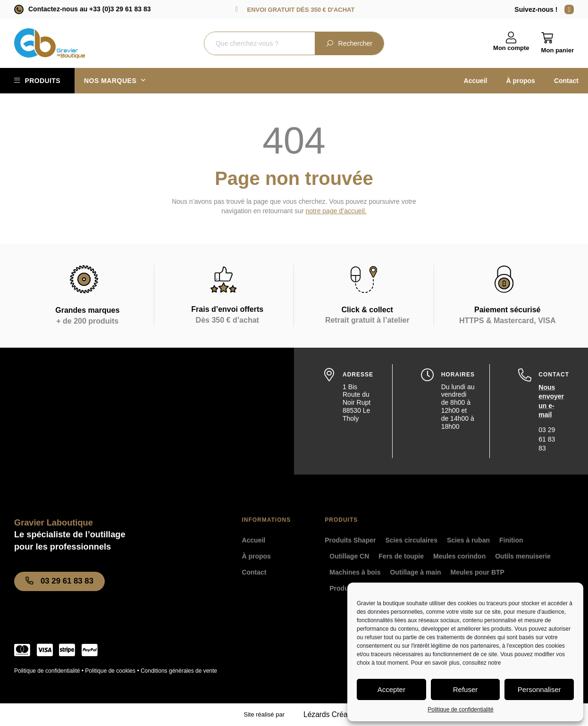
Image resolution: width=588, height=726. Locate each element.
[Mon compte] (511, 38)
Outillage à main (415, 572)
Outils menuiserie (523, 556)
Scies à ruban (468, 540)
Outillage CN (349, 556)
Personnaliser (539, 689)
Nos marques (115, 81)
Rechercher (349, 43)
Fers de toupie (401, 556)
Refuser (466, 689)
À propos (520, 81)
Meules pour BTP (478, 572)
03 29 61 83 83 (547, 439)
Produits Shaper (350, 540)
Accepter (391, 689)
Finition (511, 540)
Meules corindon (459, 556)
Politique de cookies (110, 671)
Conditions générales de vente (179, 671)
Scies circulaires (411, 540)
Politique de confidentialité (460, 709)
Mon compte (511, 48)
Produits (42, 81)
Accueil (476, 81)
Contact (566, 81)
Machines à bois (355, 572)
